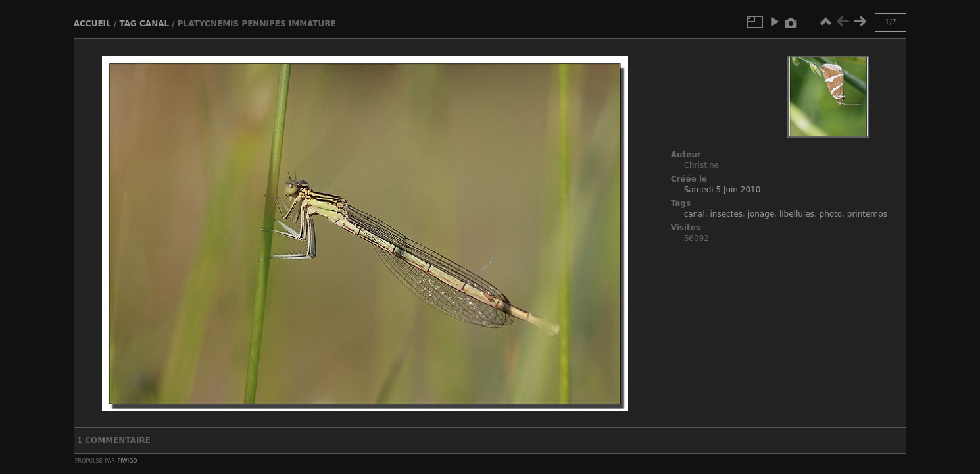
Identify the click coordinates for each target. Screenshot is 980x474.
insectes (727, 214)
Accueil (92, 24)
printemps (867, 214)
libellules (797, 214)
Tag (128, 24)
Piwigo (128, 460)
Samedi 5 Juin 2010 (723, 190)
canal (154, 24)
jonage (761, 214)
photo (831, 214)
